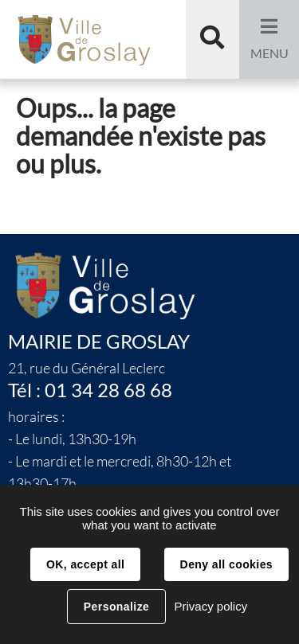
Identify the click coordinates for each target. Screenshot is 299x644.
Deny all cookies (226, 564)
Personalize (116, 607)
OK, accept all (85, 564)
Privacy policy (210, 606)
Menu (269, 53)
